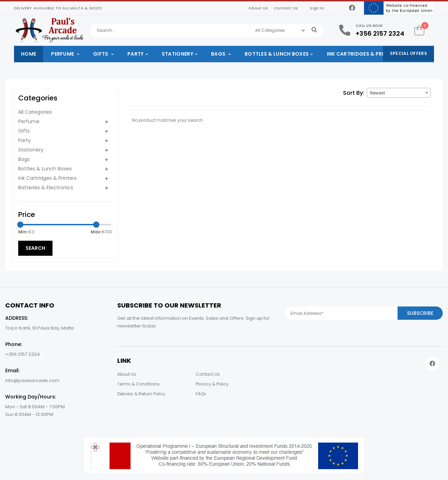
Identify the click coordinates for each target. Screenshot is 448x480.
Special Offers (408, 53)
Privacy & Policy (212, 384)
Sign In (317, 8)
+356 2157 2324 (380, 33)
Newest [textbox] (377, 93)
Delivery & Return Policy (141, 394)
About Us (258, 8)
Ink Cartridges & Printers (363, 54)
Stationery (177, 54)
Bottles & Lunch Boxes (277, 54)
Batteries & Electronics (46, 188)
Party (136, 54)
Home (29, 54)
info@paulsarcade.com (32, 380)
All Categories (35, 112)
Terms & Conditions (138, 384)
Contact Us (286, 8)
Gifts (101, 54)
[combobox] (399, 93)
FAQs (201, 394)
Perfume (63, 54)
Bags (219, 54)
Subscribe (420, 313)
